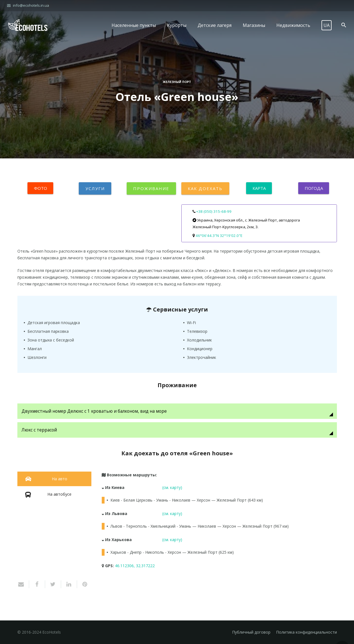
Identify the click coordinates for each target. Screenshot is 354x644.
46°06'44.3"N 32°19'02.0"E (219, 236)
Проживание (151, 188)
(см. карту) (172, 487)
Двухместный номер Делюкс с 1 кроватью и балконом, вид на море (95, 411)
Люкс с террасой (39, 430)
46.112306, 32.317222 (135, 566)
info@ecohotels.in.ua (31, 5)
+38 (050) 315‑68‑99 (214, 211)
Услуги (95, 188)
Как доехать (205, 188)
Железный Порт (177, 82)
